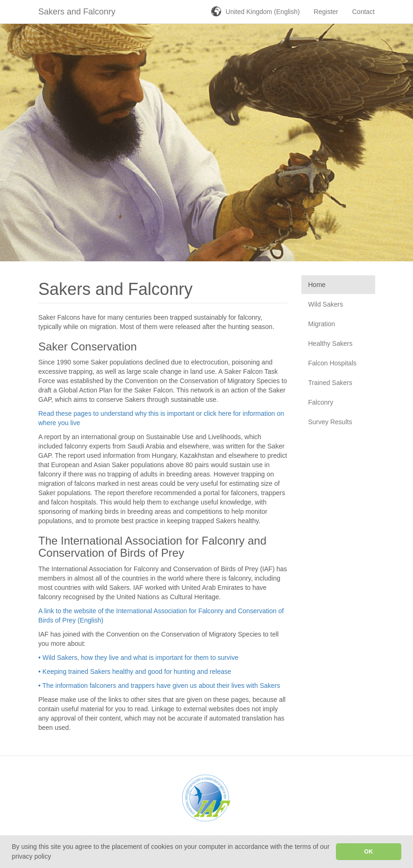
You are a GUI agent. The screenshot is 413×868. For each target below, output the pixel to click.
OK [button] (368, 852)
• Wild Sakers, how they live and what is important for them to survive (138, 658)
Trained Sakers (330, 383)
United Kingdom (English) (263, 12)
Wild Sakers (326, 304)
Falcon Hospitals (333, 363)
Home (317, 285)
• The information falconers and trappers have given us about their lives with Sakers (159, 686)
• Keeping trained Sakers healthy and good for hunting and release (135, 672)
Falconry (321, 402)
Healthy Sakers (331, 343)
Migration (322, 324)
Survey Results (330, 422)
